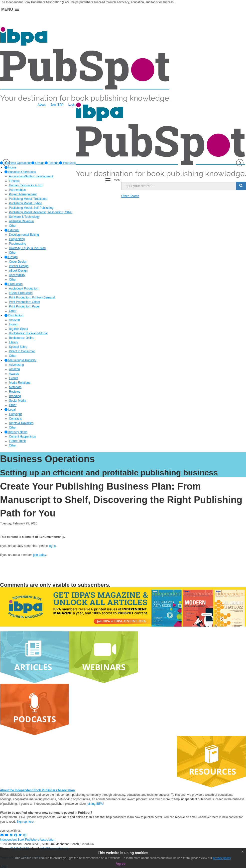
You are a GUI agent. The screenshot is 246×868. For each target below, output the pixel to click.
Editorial (52, 163)
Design (38, 163)
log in (52, 546)
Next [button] (240, 163)
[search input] (179, 186)
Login (72, 105)
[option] (38, 163)
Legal (10, 410)
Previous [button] (6, 163)
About (42, 105)
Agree (121, 864)
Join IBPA (57, 105)
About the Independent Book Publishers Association (37, 790)
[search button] (241, 186)
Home (10, 167)
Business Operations (20, 172)
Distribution (14, 315)
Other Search (130, 196)
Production (68, 163)
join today (39, 555)
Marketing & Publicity (20, 360)
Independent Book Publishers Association (28, 840)
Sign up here (25, 822)
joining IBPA (95, 804)
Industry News (16, 432)
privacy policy (222, 858)
